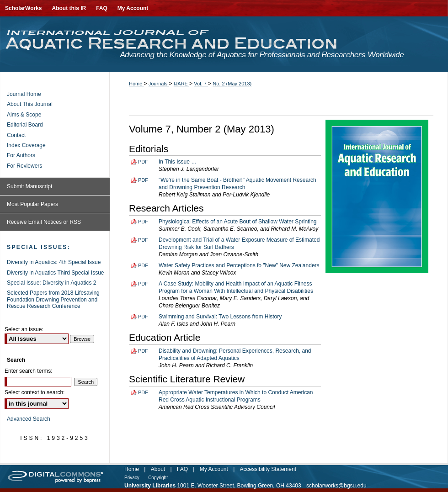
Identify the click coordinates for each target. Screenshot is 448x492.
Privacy (132, 478)
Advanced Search (29, 419)
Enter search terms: (29, 371)
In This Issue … (178, 162)
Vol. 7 (201, 84)
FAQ (182, 469)
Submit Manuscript (29, 186)
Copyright (158, 478)
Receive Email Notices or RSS (44, 222)
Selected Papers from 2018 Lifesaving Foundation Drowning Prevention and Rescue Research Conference (53, 299)
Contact (16, 135)
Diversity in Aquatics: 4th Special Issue (54, 262)
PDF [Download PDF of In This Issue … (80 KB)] (143, 162)
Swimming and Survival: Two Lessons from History (220, 317)
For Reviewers (24, 166)
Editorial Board (25, 125)
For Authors (21, 155)
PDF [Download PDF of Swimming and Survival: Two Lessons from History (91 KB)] (143, 317)
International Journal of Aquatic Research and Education (224, 44)
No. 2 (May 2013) (232, 84)
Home (136, 84)
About (158, 469)
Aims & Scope (24, 115)
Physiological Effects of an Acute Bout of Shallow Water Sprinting (238, 222)
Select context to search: (35, 392)
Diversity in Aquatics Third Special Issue (56, 273)
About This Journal (30, 104)
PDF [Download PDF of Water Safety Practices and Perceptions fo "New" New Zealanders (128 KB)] (143, 265)
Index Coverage (26, 145)
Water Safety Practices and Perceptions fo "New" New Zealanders (239, 265)
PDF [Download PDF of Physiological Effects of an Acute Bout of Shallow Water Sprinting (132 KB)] (143, 222)
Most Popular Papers (32, 204)
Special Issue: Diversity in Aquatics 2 (51, 283)
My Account (214, 469)
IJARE (181, 84)
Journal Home (24, 94)
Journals (159, 84)
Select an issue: (24, 329)
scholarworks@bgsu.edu (336, 486)
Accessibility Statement (268, 469)
